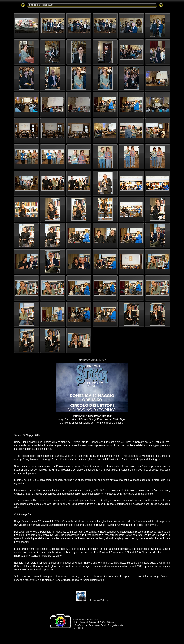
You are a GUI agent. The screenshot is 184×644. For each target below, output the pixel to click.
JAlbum (92, 641)
